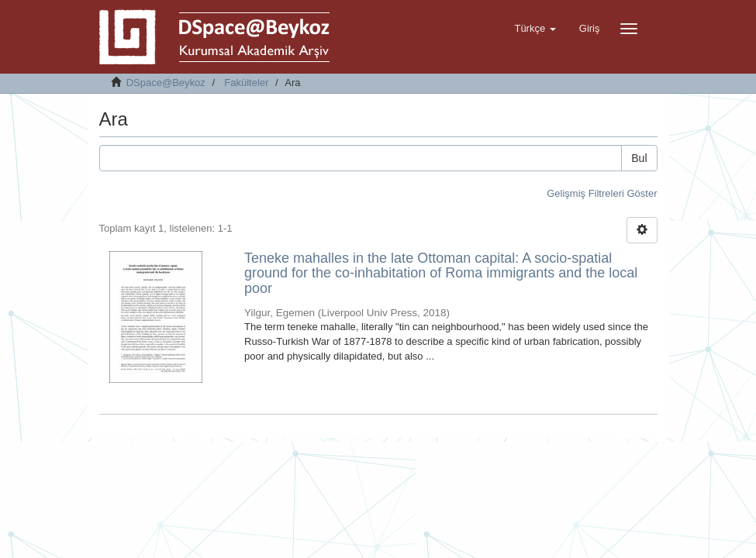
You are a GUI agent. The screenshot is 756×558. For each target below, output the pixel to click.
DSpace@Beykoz (166, 83)
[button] (535, 29)
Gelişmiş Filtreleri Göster (602, 193)
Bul (639, 158)
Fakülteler (246, 83)
